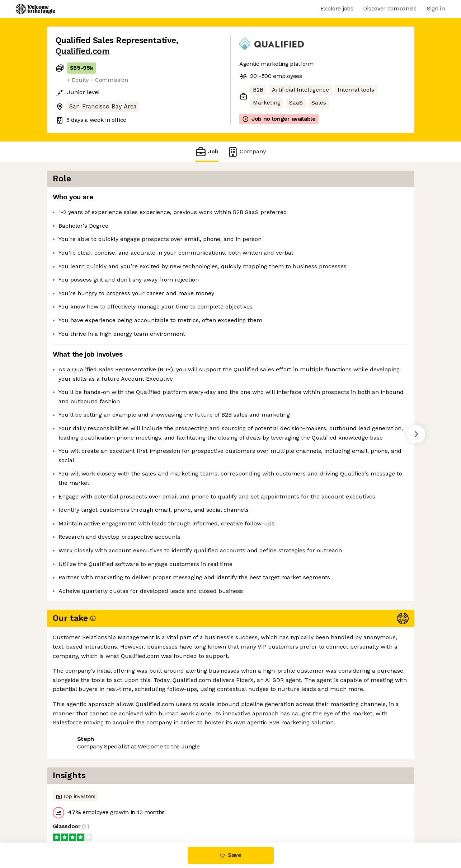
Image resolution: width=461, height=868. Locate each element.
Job (207, 152)
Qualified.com (83, 51)
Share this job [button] (75, 812)
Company (246, 152)
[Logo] (36, 9)
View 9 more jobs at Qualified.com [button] (153, 812)
